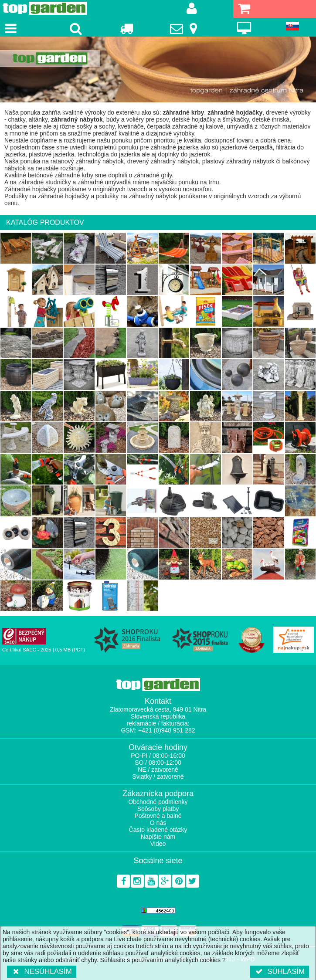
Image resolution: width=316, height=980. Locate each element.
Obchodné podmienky (158, 802)
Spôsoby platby (158, 809)
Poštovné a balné (158, 816)
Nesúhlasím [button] (42, 972)
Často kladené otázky (158, 830)
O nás (158, 823)
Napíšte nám (158, 837)
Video (158, 844)
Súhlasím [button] (280, 972)
